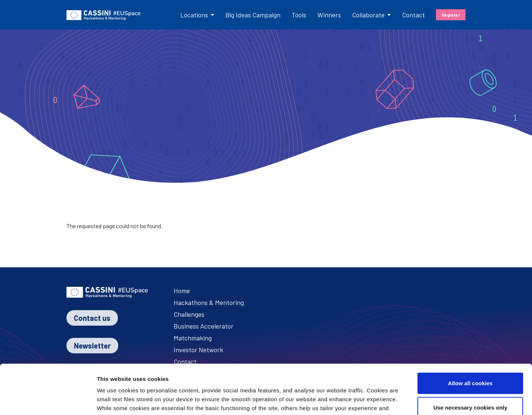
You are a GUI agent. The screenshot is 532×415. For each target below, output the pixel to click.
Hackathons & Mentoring (209, 302)
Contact (413, 15)
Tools (299, 15)
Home (182, 291)
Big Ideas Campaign (253, 15)
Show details (426, 400)
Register (451, 15)
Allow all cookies (470, 337)
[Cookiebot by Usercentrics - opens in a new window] (48, 401)
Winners (329, 15)
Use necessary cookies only (470, 361)
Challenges (189, 314)
